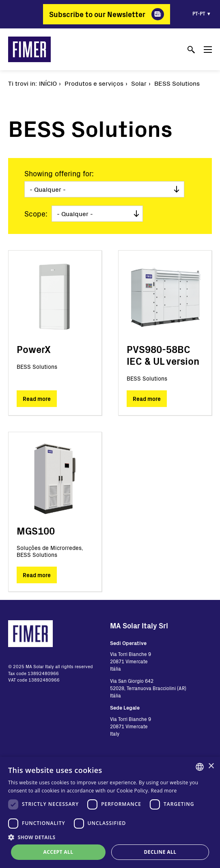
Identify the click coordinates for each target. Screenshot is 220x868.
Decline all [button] (160, 852)
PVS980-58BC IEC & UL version (163, 355)
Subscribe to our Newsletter (97, 14)
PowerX (34, 349)
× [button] (211, 766)
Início (48, 83)
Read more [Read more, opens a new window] (164, 791)
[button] (110, 837)
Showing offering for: (59, 173)
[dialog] (110, 812)
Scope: (36, 214)
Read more (37, 399)
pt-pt (199, 13)
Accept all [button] (58, 852)
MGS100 (36, 531)
